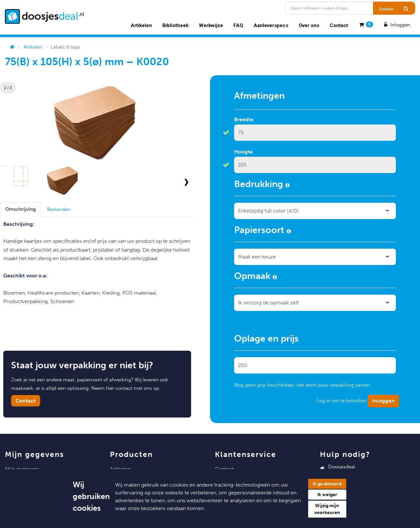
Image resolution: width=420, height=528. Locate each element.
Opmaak (255, 277)
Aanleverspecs (271, 25)
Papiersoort (262, 231)
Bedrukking (262, 185)
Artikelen (141, 25)
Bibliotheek (175, 25)
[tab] (21, 209)
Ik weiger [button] (327, 495)
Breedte (244, 119)
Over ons (309, 25)
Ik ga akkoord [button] (327, 484)
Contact (339, 25)
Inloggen (397, 25)
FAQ (238, 25)
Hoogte (243, 152)
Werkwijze (211, 25)
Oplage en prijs (266, 340)
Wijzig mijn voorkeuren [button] (327, 509)
